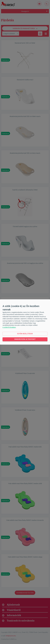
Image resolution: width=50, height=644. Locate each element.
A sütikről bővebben (9, 327)
